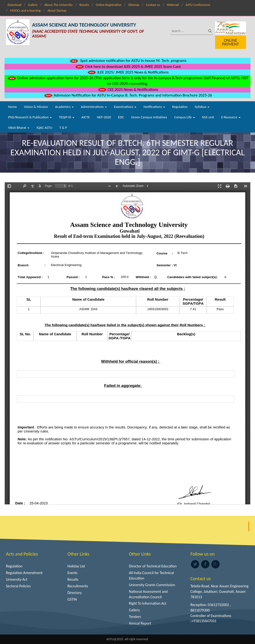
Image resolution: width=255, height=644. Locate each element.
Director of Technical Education (153, 566)
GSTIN (72, 599)
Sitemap (134, 5)
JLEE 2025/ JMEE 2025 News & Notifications (127, 72)
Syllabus (202, 107)
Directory (75, 593)
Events (72, 573)
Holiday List (76, 566)
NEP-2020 (104, 117)
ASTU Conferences (198, 5)
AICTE (86, 117)
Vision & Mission (36, 107)
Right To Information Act (148, 603)
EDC (121, 117)
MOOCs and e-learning (25, 11)
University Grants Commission (152, 585)
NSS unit (208, 117)
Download (14, 5)
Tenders (135, 617)
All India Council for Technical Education (151, 575)
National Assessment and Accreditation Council (148, 594)
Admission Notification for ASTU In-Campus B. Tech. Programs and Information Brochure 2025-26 (127, 95)
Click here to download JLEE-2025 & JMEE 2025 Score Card (127, 67)
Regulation (180, 107)
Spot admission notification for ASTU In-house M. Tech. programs (127, 61)
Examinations (125, 107)
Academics (64, 107)
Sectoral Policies (18, 586)
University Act (17, 579)
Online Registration (109, 5)
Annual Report (140, 623)
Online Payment (230, 42)
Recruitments (78, 586)
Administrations (94, 107)
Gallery (33, 5)
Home (12, 107)
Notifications (154, 107)
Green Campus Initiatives (149, 117)
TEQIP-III (67, 117)
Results (84, 5)
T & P (63, 128)
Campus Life (185, 117)
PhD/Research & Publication (30, 117)
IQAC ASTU (44, 128)
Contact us (153, 5)
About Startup (57, 11)
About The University (59, 5)
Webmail (173, 5)
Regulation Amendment (24, 573)
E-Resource (231, 117)
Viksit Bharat (19, 128)
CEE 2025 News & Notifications (127, 90)
